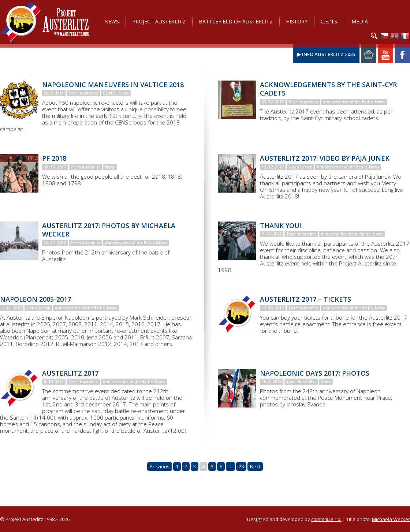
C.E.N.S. (329, 21)
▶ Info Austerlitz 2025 (326, 54)
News (112, 21)
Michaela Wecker (391, 519)
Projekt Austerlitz (44, 22)
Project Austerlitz (159, 21)
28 (241, 466)
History (297, 21)
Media (360, 21)
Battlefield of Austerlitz (236, 21)
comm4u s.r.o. (326, 519)
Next (255, 466)
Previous (160, 466)
